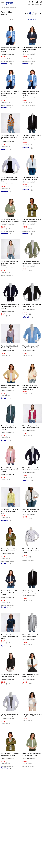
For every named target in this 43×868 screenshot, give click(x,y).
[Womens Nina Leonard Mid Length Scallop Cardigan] (32, 165)
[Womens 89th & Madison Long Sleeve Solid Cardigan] (11, 373)
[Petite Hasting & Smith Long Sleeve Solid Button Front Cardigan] (32, 79)
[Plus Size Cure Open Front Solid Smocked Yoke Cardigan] (32, 578)
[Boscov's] (10, 3)
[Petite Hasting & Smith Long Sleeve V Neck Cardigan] (11, 536)
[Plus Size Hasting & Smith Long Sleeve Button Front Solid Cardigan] (11, 79)
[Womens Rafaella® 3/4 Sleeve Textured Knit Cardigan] (11, 662)
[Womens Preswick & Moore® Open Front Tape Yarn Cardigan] (11, 207)
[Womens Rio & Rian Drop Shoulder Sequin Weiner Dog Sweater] (11, 622)
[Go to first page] (26, 13)
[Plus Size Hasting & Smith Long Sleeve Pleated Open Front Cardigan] (11, 578)
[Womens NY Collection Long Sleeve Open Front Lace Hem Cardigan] (11, 455)
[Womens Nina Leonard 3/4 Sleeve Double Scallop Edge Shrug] (11, 165)
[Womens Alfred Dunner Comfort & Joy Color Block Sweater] (32, 702)
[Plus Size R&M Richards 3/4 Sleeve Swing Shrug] (32, 662)
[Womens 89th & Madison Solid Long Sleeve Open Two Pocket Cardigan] (11, 292)
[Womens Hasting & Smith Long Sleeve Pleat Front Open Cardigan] (32, 35)
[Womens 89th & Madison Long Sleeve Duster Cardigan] (32, 622)
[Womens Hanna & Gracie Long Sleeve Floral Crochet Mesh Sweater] (11, 497)
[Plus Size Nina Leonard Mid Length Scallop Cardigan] (32, 497)
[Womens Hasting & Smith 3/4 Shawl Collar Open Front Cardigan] (11, 249)
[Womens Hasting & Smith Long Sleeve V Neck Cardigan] (32, 207)
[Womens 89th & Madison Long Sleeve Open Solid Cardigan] (32, 455)
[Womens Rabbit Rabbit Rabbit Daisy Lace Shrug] (11, 334)
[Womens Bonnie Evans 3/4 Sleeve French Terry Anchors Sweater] (32, 536)
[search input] (21, 7)
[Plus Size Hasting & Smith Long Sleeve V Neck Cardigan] (11, 741)
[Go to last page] (40, 13)
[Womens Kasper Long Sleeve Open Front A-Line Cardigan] (32, 413)
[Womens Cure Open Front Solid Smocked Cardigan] (32, 123)
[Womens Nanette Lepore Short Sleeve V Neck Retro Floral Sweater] (11, 123)
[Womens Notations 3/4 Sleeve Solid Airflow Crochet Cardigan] (32, 249)
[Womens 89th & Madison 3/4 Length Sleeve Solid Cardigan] (32, 334)
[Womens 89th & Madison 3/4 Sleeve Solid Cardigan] (11, 702)
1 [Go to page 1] (30, 13)
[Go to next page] (38, 13)
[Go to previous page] (28, 13)
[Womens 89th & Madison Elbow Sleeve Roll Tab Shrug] (32, 292)
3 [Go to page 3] (35, 13)
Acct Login (37, 3)
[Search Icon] (3, 7)
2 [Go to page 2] (33, 13)
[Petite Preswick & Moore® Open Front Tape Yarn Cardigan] (32, 741)
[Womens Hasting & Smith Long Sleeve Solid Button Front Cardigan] (11, 35)
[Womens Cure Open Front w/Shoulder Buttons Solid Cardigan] (11, 413)
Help (29, 3)
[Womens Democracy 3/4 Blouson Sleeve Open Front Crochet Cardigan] (32, 373)
